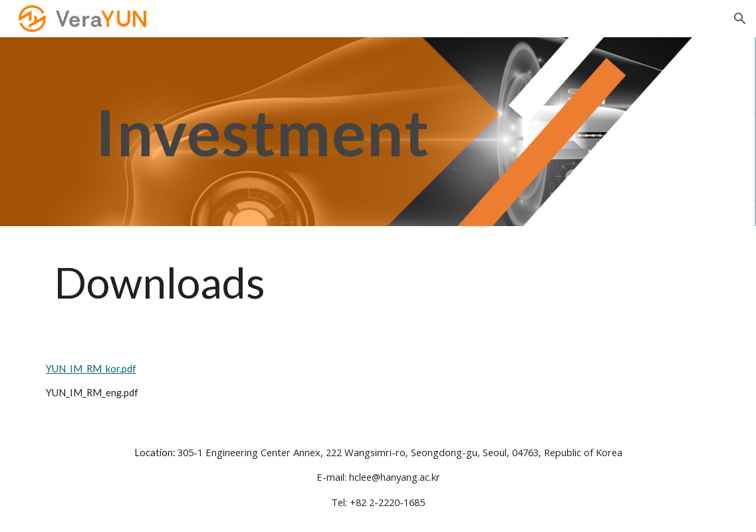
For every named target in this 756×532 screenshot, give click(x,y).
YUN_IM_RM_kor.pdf (94, 369)
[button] (740, 19)
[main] (263, 132)
